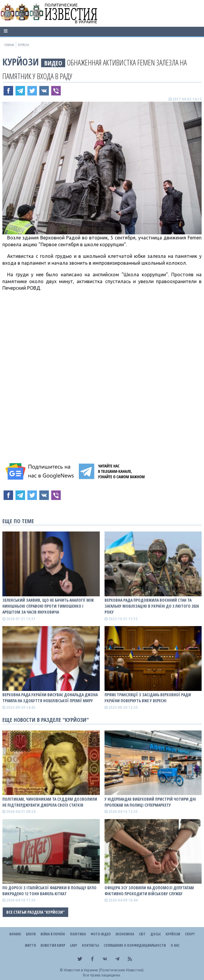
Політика (78, 934)
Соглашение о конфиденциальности (135, 945)
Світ (142, 934)
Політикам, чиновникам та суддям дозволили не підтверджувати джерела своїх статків (50, 802)
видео (53, 63)
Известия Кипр (53, 945)
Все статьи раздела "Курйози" (35, 912)
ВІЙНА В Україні (53, 934)
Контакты (90, 945)
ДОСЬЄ (156, 934)
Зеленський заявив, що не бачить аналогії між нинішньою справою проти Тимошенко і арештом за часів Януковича (48, 606)
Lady (74, 945)
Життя (30, 945)
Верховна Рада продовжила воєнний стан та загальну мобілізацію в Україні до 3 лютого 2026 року (152, 606)
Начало (15, 934)
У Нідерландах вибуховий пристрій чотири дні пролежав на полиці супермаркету (150, 802)
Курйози (21, 62)
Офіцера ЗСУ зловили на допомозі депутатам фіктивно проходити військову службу (149, 891)
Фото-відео (101, 934)
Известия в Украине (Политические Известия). (104, 970)
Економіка (125, 934)
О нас (175, 945)
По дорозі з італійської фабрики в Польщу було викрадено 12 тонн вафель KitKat (49, 891)
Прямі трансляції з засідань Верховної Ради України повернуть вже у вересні (148, 698)
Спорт (190, 934)
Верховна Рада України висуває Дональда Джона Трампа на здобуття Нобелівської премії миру (50, 698)
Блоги (31, 934)
